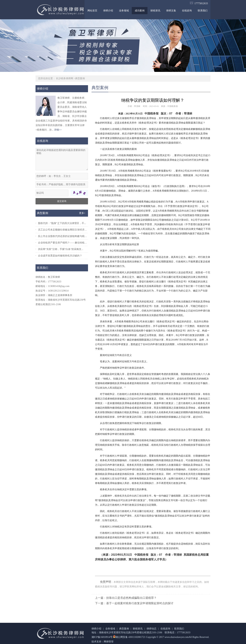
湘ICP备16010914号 (102, 637)
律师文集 (171, 11)
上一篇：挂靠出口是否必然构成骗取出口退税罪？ (126, 598)
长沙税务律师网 (65, 78)
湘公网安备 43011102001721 (129, 637)
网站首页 (92, 11)
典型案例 (80, 78)
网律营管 (109, 642)
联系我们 (203, 11)
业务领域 (124, 11)
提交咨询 (62, 201)
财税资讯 (155, 11)
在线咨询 (187, 11)
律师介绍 (108, 11)
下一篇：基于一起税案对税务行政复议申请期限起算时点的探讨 (134, 603)
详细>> (58, 130)
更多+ (82, 213)
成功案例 (140, 11)
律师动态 (152, 629)
